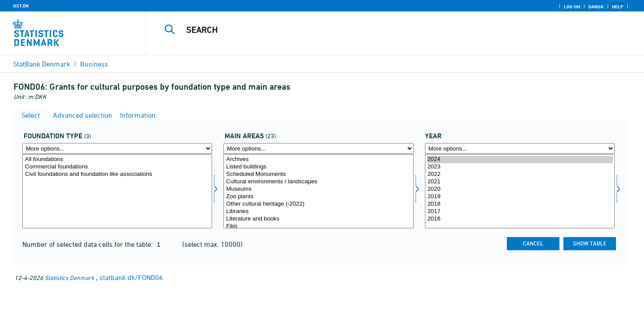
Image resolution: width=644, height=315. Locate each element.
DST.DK (21, 6)
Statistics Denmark (69, 278)
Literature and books (318, 219)
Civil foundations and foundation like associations (117, 174)
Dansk (596, 7)
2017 (520, 212)
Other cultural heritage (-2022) (318, 204)
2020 (520, 189)
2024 (520, 159)
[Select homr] (318, 191)
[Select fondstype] (117, 191)
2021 (520, 182)
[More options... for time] (520, 149)
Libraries (318, 212)
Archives (318, 159)
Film (318, 226)
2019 (520, 197)
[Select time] (520, 191)
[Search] (379, 30)
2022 (520, 174)
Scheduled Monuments (318, 174)
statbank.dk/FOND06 (131, 277)
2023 (520, 167)
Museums (318, 189)
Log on (572, 7)
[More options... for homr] (318, 149)
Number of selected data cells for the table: (88, 244)
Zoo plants (318, 197)
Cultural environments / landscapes (318, 182)
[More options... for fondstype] (117, 149)
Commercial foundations (117, 167)
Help (618, 7)
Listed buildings (318, 167)
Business (94, 64)
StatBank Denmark (42, 64)
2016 (520, 219)
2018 (520, 204)
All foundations (117, 159)
